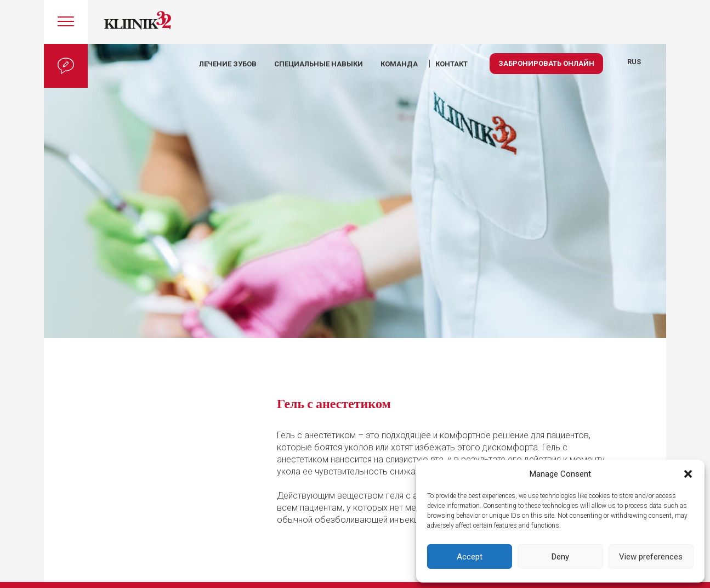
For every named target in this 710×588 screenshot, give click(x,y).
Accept (470, 557)
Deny (560, 557)
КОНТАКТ (451, 64)
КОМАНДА (399, 64)
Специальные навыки (319, 64)
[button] (688, 474)
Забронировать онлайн (546, 63)
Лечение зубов (228, 64)
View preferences (651, 557)
